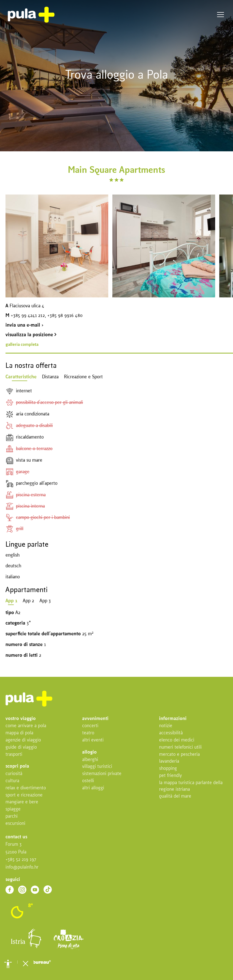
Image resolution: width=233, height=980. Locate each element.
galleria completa (22, 344)
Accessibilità (171, 733)
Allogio (89, 752)
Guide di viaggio (21, 747)
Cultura (12, 781)
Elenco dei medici (177, 740)
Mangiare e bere (22, 802)
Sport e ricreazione (24, 795)
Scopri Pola (17, 766)
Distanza (50, 377)
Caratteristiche (21, 377)
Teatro (88, 733)
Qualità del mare (175, 796)
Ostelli (88, 781)
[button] (8, 964)
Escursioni (15, 824)
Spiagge (13, 809)
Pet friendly (170, 776)
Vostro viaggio (21, 719)
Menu (220, 15)
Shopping (168, 769)
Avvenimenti (95, 719)
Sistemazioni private (102, 774)
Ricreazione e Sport (83, 377)
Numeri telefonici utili (180, 747)
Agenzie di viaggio (23, 740)
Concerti (90, 726)
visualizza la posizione (31, 335)
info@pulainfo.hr (22, 867)
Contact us (16, 837)
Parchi (12, 816)
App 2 (28, 601)
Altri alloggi (93, 788)
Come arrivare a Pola (26, 726)
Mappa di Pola (19, 733)
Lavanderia (169, 761)
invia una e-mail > (24, 325)
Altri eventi (93, 740)
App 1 (11, 601)
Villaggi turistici (97, 767)
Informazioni (173, 719)
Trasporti (14, 755)
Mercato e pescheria (179, 755)
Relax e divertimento (26, 788)
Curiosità (14, 774)
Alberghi (90, 760)
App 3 (45, 601)
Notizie (166, 726)
